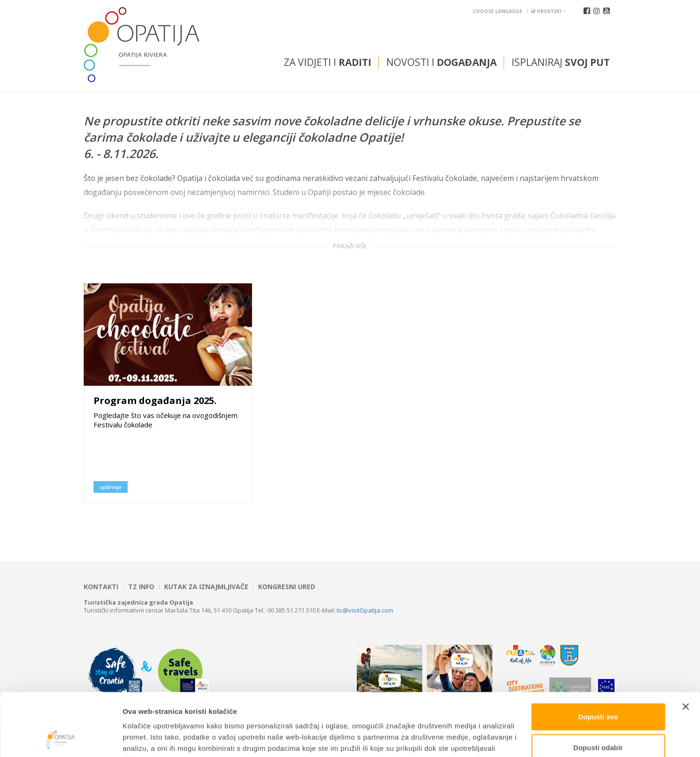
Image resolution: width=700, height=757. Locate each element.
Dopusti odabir (598, 689)
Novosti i (441, 62)
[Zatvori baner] (686, 648)
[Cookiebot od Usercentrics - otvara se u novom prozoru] (61, 739)
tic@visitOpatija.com (365, 610)
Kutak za (206, 587)
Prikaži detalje (484, 739)
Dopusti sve (598, 658)
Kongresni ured (287, 587)
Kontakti (101, 587)
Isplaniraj (561, 62)
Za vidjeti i (328, 62)
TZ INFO (141, 587)
